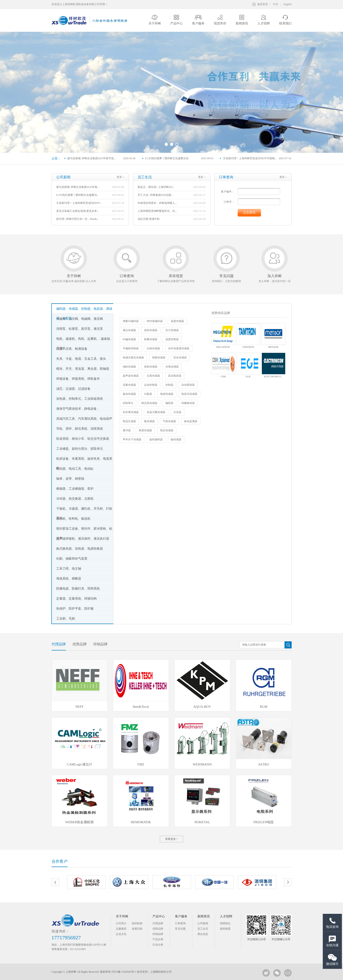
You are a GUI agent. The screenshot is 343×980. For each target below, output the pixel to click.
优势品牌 (158, 929)
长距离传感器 (131, 412)
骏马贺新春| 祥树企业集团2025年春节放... (92, 158)
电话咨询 (332, 923)
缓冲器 (127, 430)
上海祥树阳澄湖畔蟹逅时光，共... (157, 211)
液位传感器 (129, 330)
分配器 (148, 394)
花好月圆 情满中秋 (149, 219)
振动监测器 (191, 421)
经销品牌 (158, 934)
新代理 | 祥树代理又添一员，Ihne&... (78, 219)
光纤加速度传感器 (179, 348)
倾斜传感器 (129, 367)
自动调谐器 (188, 385)
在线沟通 (332, 941)
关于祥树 (122, 916)
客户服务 (181, 916)
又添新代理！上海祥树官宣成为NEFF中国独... (250, 158)
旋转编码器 (156, 439)
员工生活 (203, 929)
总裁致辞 (121, 929)
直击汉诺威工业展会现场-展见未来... (78, 211)
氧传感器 (149, 421)
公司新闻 (203, 923)
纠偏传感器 (129, 339)
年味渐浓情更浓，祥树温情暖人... (157, 203)
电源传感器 (167, 394)
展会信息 (203, 934)
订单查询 (180, 923)
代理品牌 (158, 923)
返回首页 (260, 4)
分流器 (177, 412)
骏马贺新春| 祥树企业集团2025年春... (78, 187)
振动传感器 (129, 394)
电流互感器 (129, 421)
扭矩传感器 (151, 330)
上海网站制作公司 (161, 972)
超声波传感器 (131, 376)
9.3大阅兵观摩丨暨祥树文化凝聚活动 (167, 158)
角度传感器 (145, 430)
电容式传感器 (189, 394)
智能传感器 (159, 358)
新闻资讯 (204, 916)
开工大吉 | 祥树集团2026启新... (155, 195)
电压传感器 (167, 430)
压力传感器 (172, 330)
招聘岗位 (225, 923)
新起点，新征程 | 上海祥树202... (156, 187)
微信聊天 (332, 960)
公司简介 (121, 923)
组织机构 (137, 923)
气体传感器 (169, 421)
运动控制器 (151, 385)
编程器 (169, 403)
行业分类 (158, 945)
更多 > (120, 177)
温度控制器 (172, 339)
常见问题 (180, 929)
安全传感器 (180, 358)
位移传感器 (153, 348)
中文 (276, 4)
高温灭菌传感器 (156, 412)
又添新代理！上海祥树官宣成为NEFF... (79, 203)
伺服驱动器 (188, 403)
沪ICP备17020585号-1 (124, 972)
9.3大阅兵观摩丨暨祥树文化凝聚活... (78, 195)
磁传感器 (176, 439)
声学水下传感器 (132, 439)
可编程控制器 (131, 348)
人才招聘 (226, 916)
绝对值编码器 (155, 321)
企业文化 (121, 934)
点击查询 (249, 213)
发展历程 (137, 929)
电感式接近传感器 (133, 358)
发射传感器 (151, 367)
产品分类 (158, 939)
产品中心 (159, 916)
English (288, 4)
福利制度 (225, 929)
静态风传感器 (149, 403)
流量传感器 (129, 385)
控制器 (169, 385)
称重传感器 (151, 339)
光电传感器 (172, 367)
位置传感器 (153, 376)
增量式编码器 (131, 321)
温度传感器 (177, 321)
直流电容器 (175, 376)
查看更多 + (172, 839)
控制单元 (128, 403)
